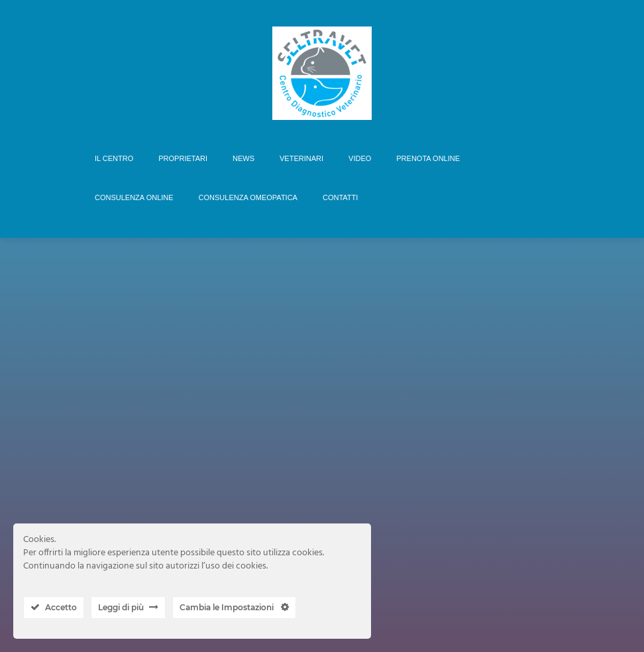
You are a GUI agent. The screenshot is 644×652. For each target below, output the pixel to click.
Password (266, 502)
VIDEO (360, 158)
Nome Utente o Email (291, 454)
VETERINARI (301, 158)
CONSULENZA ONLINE (134, 197)
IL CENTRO (114, 158)
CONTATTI (340, 197)
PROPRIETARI (183, 158)
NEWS (243, 158)
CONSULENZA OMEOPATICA (248, 197)
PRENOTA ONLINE (428, 158)
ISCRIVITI (369, 407)
